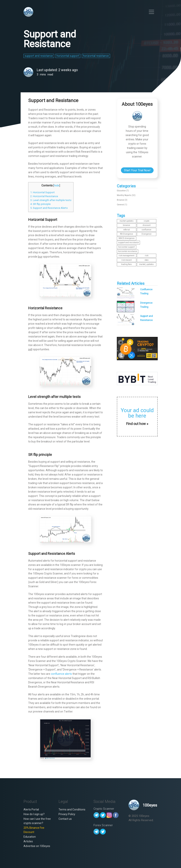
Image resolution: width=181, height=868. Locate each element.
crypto (147, 221)
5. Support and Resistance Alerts (49, 208)
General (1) (122, 205)
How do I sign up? (34, 814)
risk (147, 256)
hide (57, 185)
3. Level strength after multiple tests (51, 200)
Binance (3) (122, 200)
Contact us (65, 819)
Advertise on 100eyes (37, 846)
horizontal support (126, 247)
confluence (146, 230)
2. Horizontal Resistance (44, 196)
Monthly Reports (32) (126, 195)
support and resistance (128, 243)
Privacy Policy (67, 814)
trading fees (126, 264)
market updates (127, 221)
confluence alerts (61, 674)
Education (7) (123, 191)
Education (30, 837)
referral (127, 230)
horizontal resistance (128, 251)
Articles (28, 841)
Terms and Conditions (72, 809)
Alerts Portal (31, 809)
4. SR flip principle (40, 204)
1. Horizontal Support (42, 192)
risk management (126, 256)
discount (147, 225)
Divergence (146, 234)
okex (147, 260)
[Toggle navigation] (152, 12)
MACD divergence (127, 238)
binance (126, 225)
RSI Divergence (126, 234)
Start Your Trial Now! (137, 170)
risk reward (126, 260)
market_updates (146, 264)
